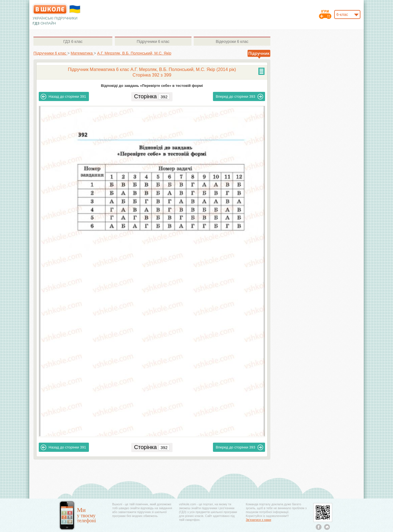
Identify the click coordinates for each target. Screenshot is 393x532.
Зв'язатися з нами (259, 520)
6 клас (73, 41)
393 (239, 97)
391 (63, 97)
